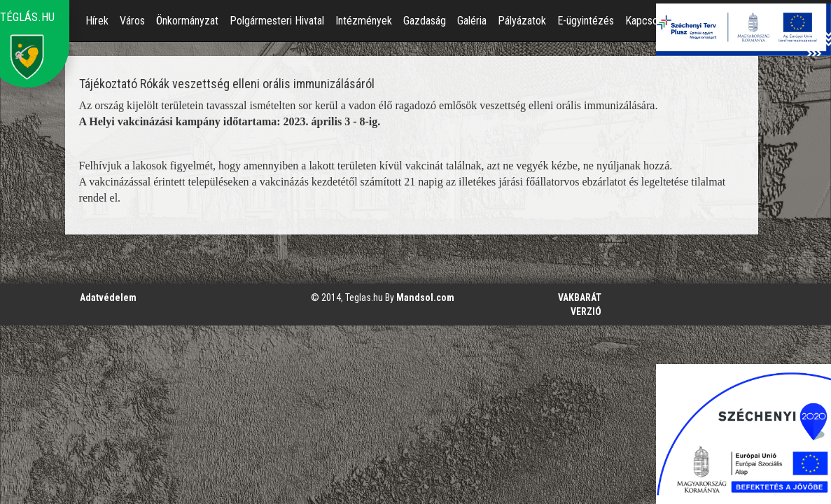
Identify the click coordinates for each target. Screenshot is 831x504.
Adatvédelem (108, 297)
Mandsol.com (425, 297)
